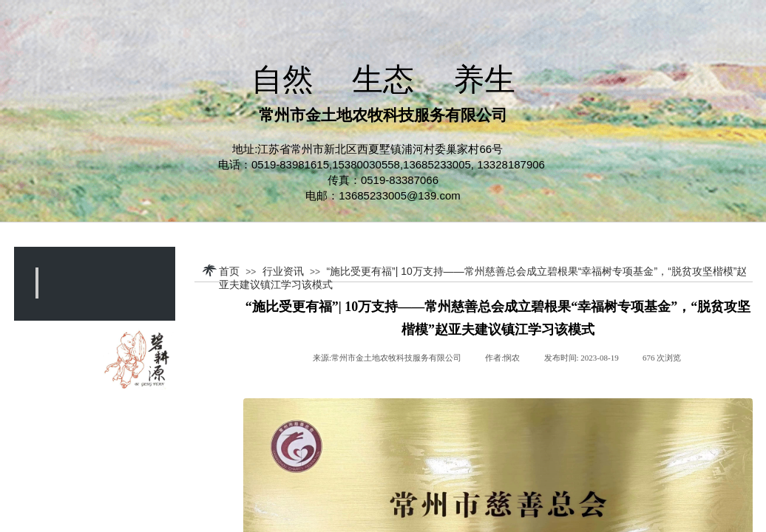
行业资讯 (283, 271)
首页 (229, 271)
